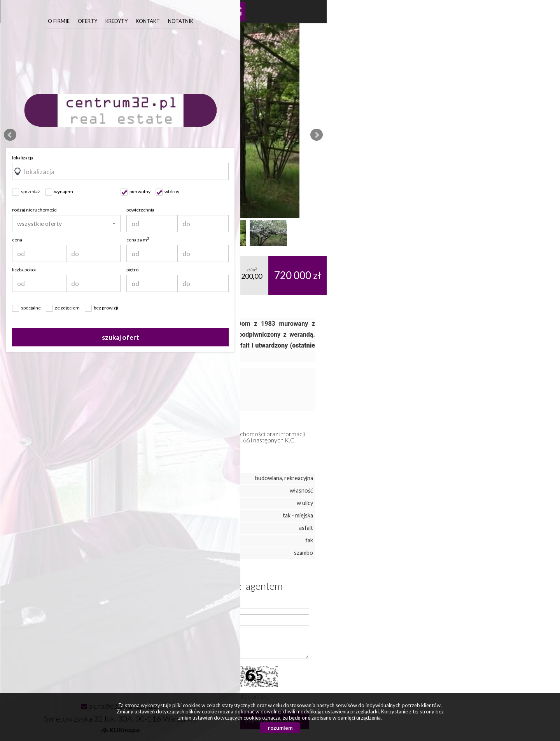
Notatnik (507, 21)
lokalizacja (349, 158)
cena (343, 240)
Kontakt (474, 21)
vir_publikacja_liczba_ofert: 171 (82, 682)
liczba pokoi (350, 270)
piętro (459, 270)
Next (317, 135)
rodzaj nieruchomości (361, 210)
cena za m (464, 240)
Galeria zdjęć (194, 12)
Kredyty (443, 21)
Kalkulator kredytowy (236, 12)
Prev (10, 135)
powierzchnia (467, 210)
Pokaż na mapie (153, 12)
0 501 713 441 (86, 641)
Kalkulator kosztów (215, 12)
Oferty (414, 21)
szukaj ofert (447, 337)
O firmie (385, 21)
